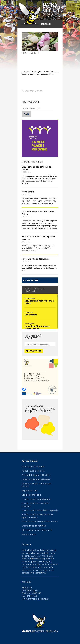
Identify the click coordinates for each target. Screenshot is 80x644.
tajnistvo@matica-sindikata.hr (35, 599)
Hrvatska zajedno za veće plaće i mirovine (38, 238)
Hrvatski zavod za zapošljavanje (36, 499)
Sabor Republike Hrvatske (33, 467)
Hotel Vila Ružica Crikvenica (36, 259)
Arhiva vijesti (30, 280)
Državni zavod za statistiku (34, 526)
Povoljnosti (29, 312)
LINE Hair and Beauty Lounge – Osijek (37, 168)
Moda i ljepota (30, 298)
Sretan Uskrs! (30, 53)
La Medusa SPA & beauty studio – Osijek (39, 213)
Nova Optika (28, 192)
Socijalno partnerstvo (31, 495)
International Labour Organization (37, 530)
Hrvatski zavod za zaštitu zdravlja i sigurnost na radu (37, 516)
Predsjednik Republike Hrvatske (36, 475)
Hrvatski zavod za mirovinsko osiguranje (40, 510)
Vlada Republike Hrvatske (33, 471)
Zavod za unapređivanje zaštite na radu (40, 522)
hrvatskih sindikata (53, 10)
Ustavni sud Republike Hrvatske (36, 479)
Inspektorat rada (29, 491)
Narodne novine (29, 534)
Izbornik (46, 24)
